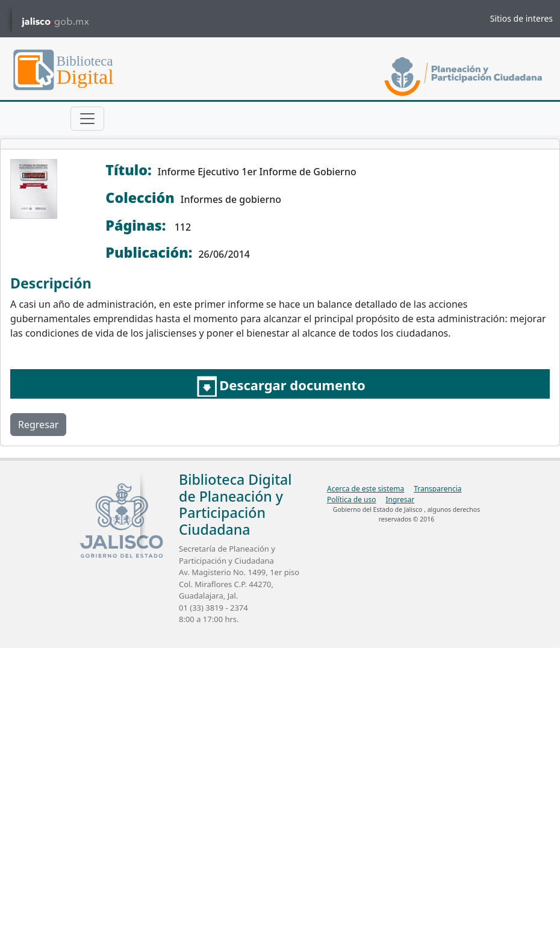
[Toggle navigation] (87, 119)
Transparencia (437, 489)
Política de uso (351, 500)
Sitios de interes (521, 18)
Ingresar (400, 500)
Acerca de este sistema (366, 489)
